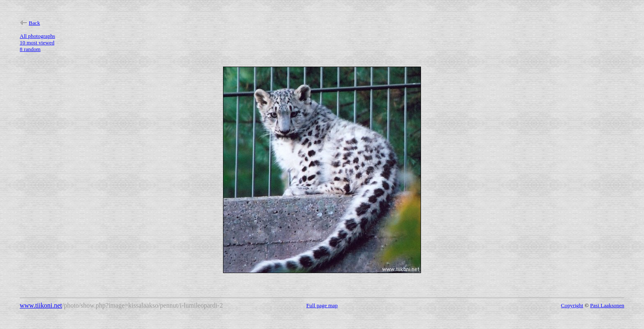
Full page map (322, 305)
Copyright (572, 305)
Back (30, 23)
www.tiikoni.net (41, 305)
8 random (30, 49)
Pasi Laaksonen (607, 305)
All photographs (37, 36)
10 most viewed (37, 43)
